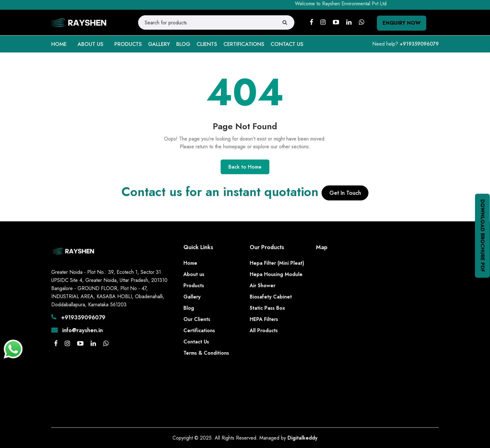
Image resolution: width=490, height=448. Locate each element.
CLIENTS (207, 44)
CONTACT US (287, 44)
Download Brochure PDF (483, 236)
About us (194, 274)
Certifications (199, 330)
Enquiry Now (402, 23)
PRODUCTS (128, 44)
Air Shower (262, 286)
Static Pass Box (267, 308)
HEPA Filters (264, 319)
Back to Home (245, 167)
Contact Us (196, 342)
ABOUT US (90, 44)
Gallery (192, 297)
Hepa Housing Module (276, 274)
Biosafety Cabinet (271, 297)
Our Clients (197, 319)
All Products (264, 330)
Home (190, 263)
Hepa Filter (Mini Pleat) (277, 263)
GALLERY (159, 44)
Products (194, 286)
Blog (189, 308)
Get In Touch (345, 193)
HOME (59, 44)
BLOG (183, 44)
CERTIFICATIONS (244, 44)
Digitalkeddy (302, 438)
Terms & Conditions (206, 353)
